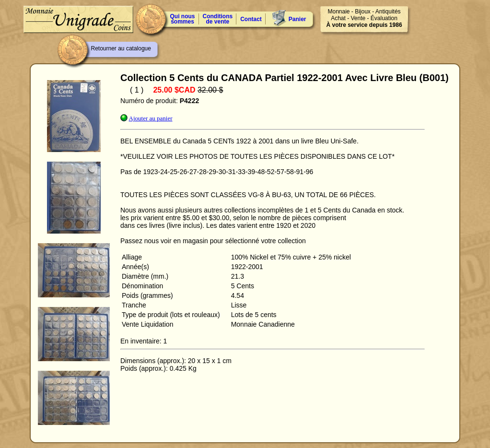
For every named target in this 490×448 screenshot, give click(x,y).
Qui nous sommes (183, 19)
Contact (251, 19)
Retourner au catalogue (121, 48)
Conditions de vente (218, 19)
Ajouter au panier (151, 118)
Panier (297, 19)
